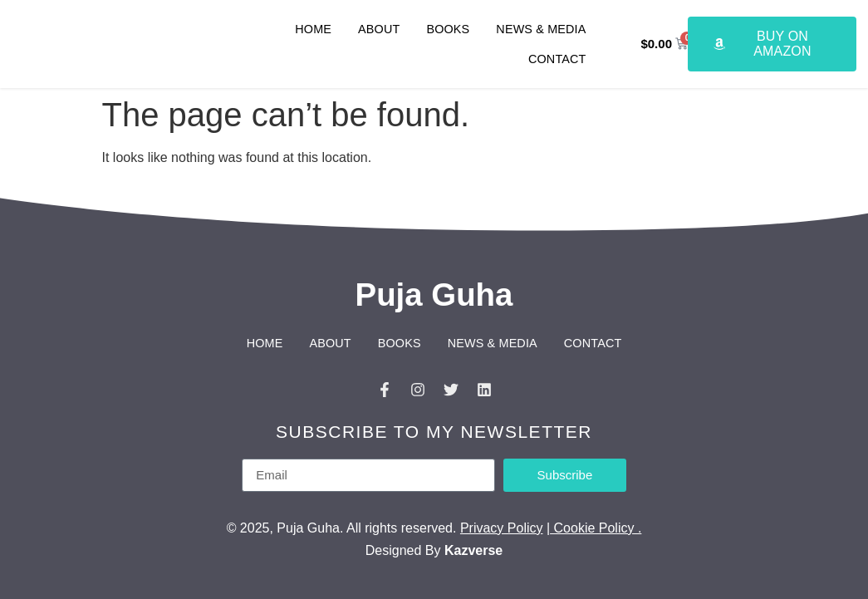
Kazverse (473, 550)
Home (313, 29)
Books (448, 29)
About (379, 29)
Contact (557, 59)
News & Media (541, 29)
